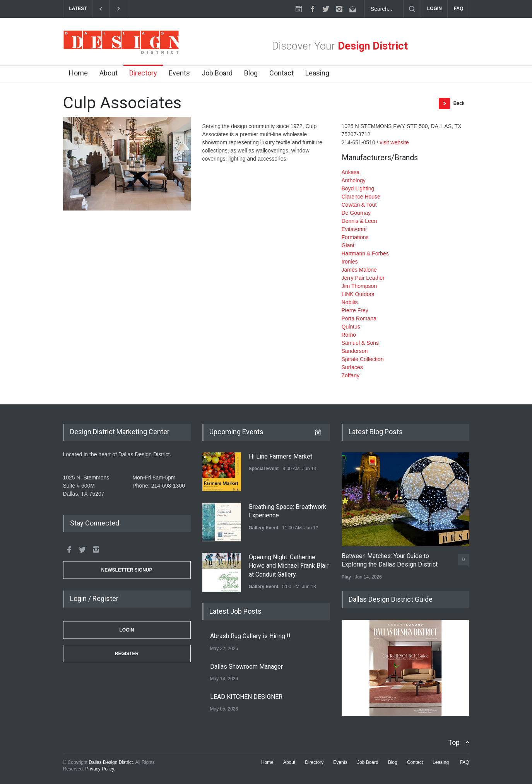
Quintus (351, 327)
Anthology (354, 180)
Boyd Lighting (358, 188)
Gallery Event (264, 528)
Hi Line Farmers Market (281, 456)
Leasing (317, 73)
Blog (251, 73)
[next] (119, 9)
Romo (349, 335)
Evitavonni (354, 229)
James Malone (359, 270)
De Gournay (356, 213)
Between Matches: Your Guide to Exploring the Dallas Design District (390, 560)
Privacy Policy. (100, 769)
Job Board (217, 73)
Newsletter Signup (127, 570)
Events (179, 73)
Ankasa (351, 172)
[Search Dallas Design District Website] (384, 9)
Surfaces (352, 367)
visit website (394, 142)
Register (127, 654)
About (109, 73)
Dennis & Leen (359, 221)
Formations (355, 237)
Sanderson (355, 351)
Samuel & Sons (360, 343)
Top (454, 742)
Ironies (350, 262)
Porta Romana (359, 318)
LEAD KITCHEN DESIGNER (246, 697)
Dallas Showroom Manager (246, 667)
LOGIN (434, 9)
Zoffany (351, 375)
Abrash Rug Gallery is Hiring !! (250, 636)
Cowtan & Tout (359, 205)
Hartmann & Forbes (365, 253)
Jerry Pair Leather (363, 278)
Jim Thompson (359, 286)
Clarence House (361, 197)
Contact (281, 73)
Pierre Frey (355, 310)
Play (346, 577)
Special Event (264, 469)
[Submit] (412, 9)
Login (127, 630)
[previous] (101, 9)
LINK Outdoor (358, 294)
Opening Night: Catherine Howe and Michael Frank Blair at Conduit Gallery (289, 566)
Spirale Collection (363, 359)
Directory (143, 73)
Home (78, 73)
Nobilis (350, 302)
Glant (348, 245)
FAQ (459, 9)
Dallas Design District (111, 762)
